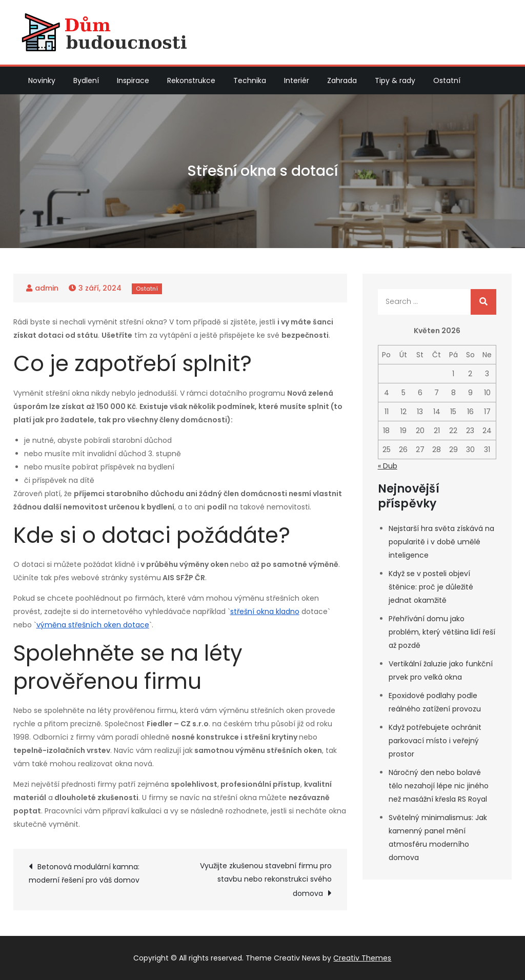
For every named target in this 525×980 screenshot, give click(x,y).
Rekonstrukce (191, 80)
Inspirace (133, 80)
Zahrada (342, 80)
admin (47, 288)
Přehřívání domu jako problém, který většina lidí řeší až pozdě (442, 632)
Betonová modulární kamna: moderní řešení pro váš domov (84, 873)
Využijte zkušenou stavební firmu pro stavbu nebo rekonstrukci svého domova (266, 880)
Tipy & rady (395, 80)
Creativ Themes (362, 958)
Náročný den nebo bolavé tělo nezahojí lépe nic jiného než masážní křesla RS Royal (439, 786)
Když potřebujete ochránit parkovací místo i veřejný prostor (435, 741)
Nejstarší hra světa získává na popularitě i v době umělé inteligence (441, 542)
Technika (250, 80)
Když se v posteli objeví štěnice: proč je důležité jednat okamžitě (431, 587)
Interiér (297, 80)
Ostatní (447, 80)
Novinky (42, 80)
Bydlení (86, 80)
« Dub (388, 466)
